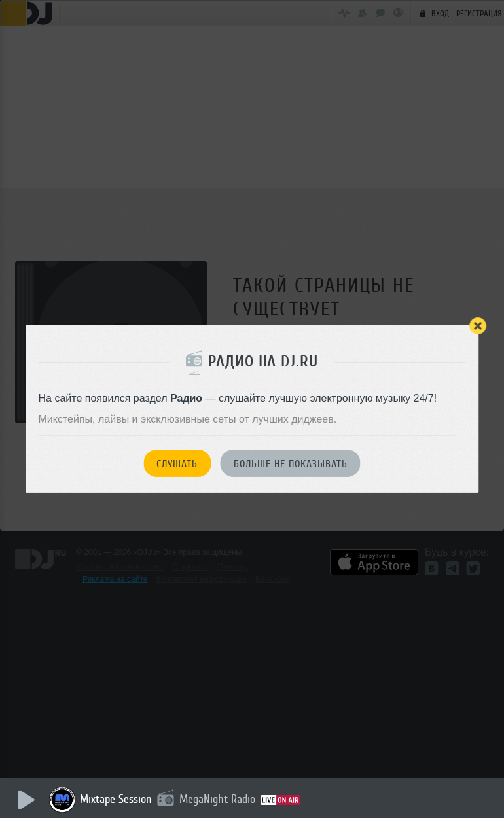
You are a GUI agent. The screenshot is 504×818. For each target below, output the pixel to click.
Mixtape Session (116, 799)
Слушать (177, 464)
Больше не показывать (291, 464)
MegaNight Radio (217, 799)
